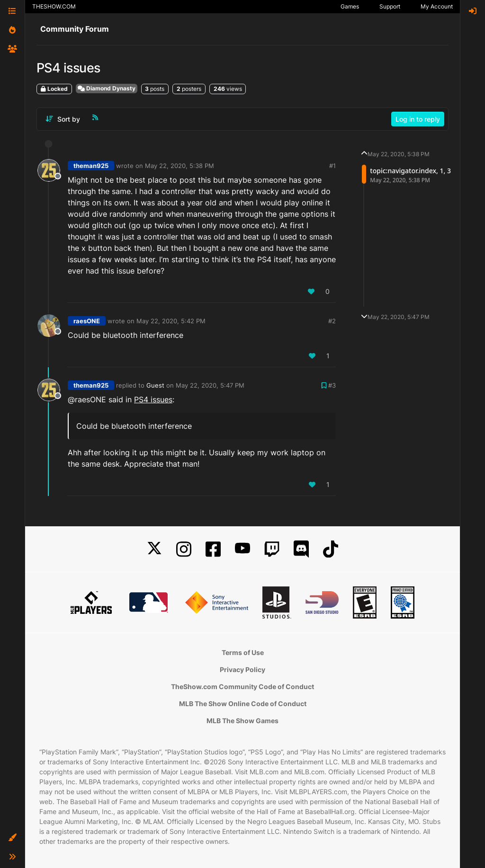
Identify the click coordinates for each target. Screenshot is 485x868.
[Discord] (301, 549)
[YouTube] (242, 549)
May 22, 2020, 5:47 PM (210, 385)
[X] (154, 549)
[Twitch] (272, 549)
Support (390, 6)
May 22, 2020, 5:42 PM (171, 321)
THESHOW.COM (54, 6)
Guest (155, 385)
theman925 (91, 166)
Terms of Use (243, 652)
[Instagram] (184, 549)
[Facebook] (213, 549)
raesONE (87, 321)
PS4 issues (153, 399)
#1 (332, 166)
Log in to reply (418, 119)
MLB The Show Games (242, 721)
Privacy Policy (242, 669)
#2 (332, 321)
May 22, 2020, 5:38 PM (180, 166)
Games (350, 6)
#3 (332, 385)
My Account (437, 6)
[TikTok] (331, 549)
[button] (12, 838)
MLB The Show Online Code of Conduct (243, 704)
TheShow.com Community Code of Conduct (242, 686)
